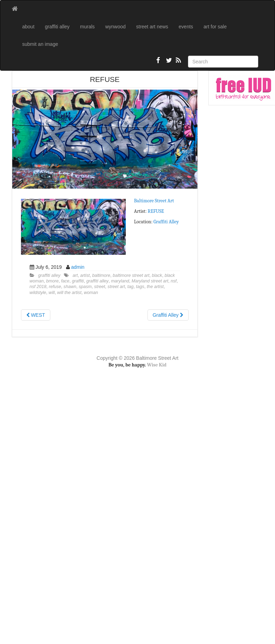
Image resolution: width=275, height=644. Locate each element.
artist (85, 275)
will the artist (69, 293)
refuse (55, 287)
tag (131, 287)
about (28, 27)
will (52, 293)
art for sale (215, 27)
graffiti (78, 281)
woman (91, 293)
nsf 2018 (38, 287)
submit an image (40, 44)
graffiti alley (57, 27)
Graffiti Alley (166, 222)
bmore (52, 281)
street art (116, 287)
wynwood (115, 27)
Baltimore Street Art (154, 201)
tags (140, 287)
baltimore (101, 275)
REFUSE (156, 211)
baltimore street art (131, 275)
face (65, 281)
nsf (173, 281)
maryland (120, 281)
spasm (85, 287)
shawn (70, 287)
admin (78, 267)
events (186, 27)
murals (87, 27)
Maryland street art (150, 281)
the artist (155, 287)
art (75, 275)
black (157, 275)
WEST (36, 315)
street (100, 287)
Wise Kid (157, 365)
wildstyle (38, 293)
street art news (152, 27)
